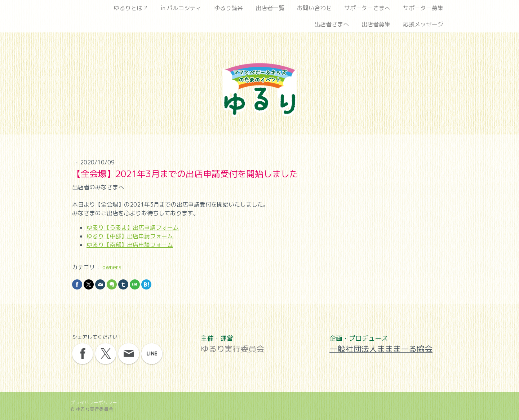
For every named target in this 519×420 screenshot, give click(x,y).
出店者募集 (376, 25)
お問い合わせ (314, 8)
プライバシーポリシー (94, 402)
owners (112, 267)
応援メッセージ (423, 25)
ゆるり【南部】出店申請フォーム (130, 245)
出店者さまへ (332, 25)
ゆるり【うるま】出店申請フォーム (133, 227)
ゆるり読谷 (229, 8)
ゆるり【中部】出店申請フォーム (130, 236)
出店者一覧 (270, 8)
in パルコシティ (181, 8)
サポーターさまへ (367, 8)
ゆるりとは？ (131, 8)
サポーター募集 (423, 8)
